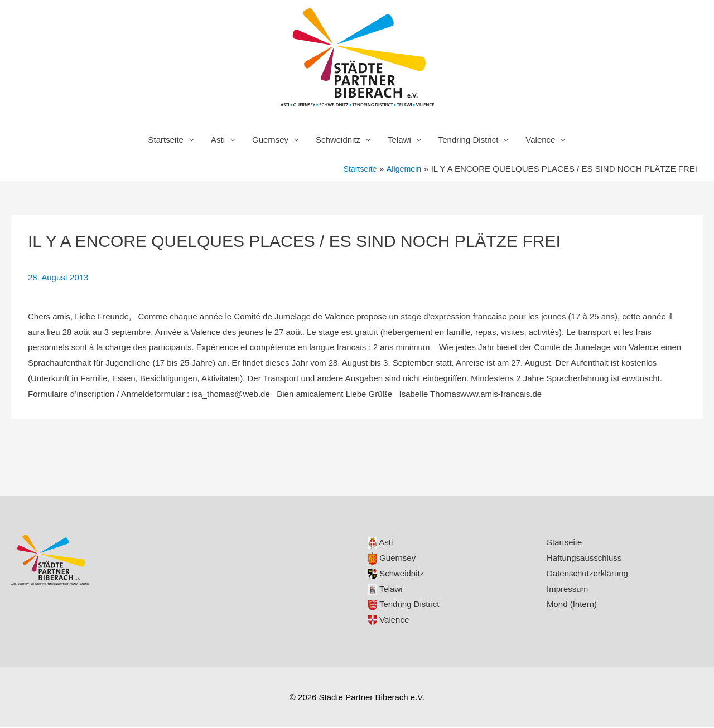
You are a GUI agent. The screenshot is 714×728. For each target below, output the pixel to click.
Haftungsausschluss (584, 558)
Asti (218, 140)
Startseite (166, 140)
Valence (540, 140)
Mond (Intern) (572, 605)
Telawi (399, 140)
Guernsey (270, 140)
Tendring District (469, 140)
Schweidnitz (338, 140)
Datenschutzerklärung (587, 574)
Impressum (567, 589)
